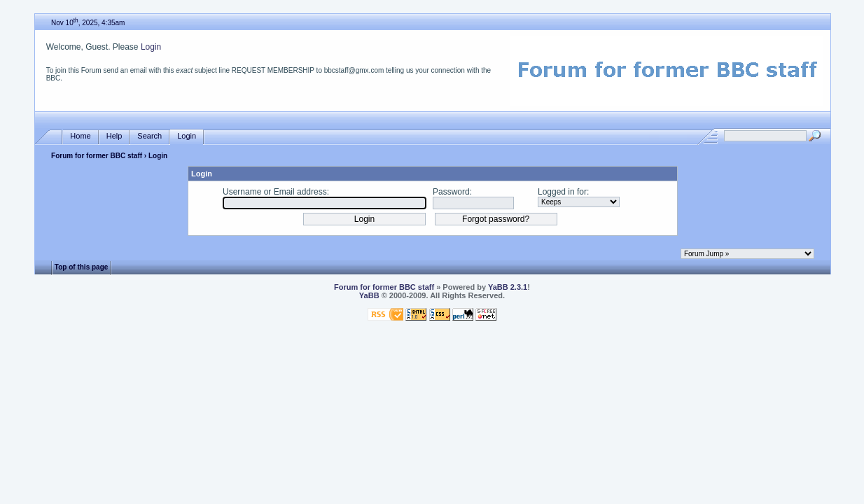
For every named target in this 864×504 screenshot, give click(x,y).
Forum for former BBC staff (97, 156)
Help (114, 136)
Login (151, 47)
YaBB (369, 295)
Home (80, 136)
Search (149, 136)
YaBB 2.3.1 (508, 287)
